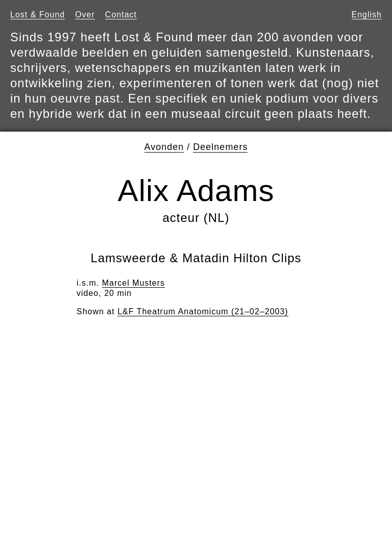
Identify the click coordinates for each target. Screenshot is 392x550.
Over (85, 15)
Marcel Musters (133, 283)
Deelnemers (220, 147)
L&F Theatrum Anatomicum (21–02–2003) (203, 311)
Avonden (164, 147)
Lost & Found (38, 15)
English (367, 15)
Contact (121, 15)
